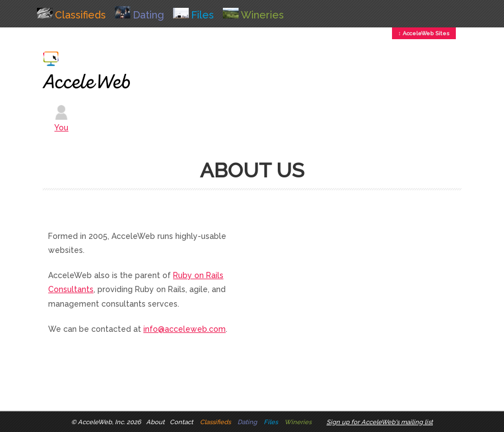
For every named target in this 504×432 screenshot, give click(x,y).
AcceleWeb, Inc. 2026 (109, 422)
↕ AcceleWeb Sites (424, 33)
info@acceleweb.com (185, 329)
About (155, 422)
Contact (181, 422)
